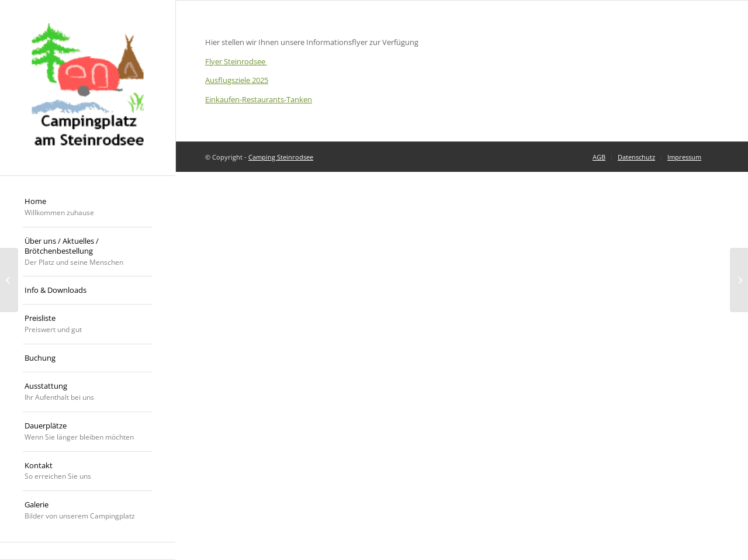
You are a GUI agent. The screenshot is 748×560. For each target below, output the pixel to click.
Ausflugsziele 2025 (237, 80)
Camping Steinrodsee (281, 157)
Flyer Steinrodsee (236, 61)
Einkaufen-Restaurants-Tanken (259, 99)
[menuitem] (88, 208)
